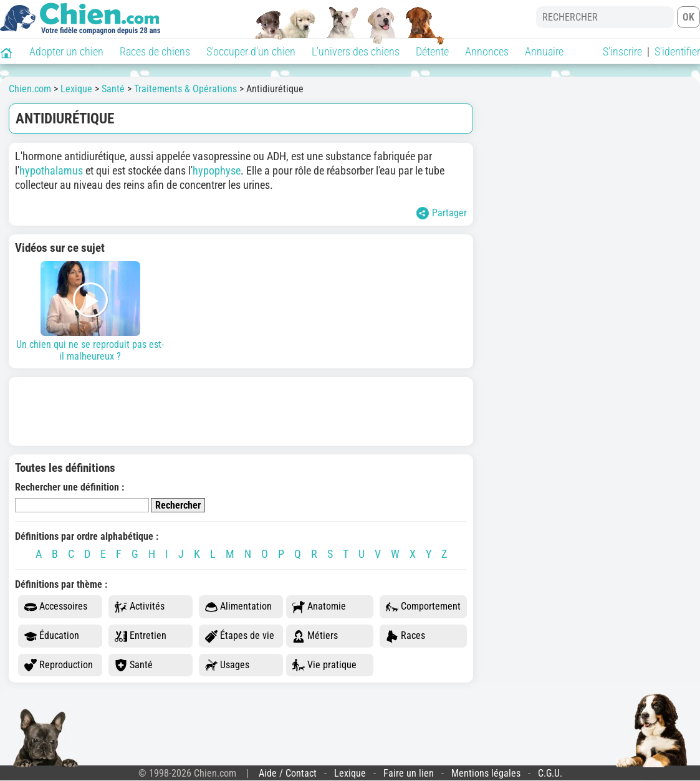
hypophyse (217, 170)
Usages (227, 665)
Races (405, 636)
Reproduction (59, 665)
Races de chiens (155, 51)
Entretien (141, 636)
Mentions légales (486, 773)
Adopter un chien (66, 51)
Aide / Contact (288, 773)
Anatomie (319, 607)
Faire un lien (409, 773)
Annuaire (544, 51)
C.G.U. (550, 773)
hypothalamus (51, 170)
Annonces (487, 51)
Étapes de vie (240, 636)
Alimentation (238, 607)
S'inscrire (622, 51)
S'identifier (677, 51)
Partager (442, 213)
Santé (134, 665)
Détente (432, 51)
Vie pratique (324, 665)
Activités (140, 607)
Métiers (315, 636)
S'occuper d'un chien (251, 51)
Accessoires (56, 607)
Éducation (52, 636)
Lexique (350, 773)
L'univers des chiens (356, 51)
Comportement (423, 607)
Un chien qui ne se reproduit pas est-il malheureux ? (90, 312)
